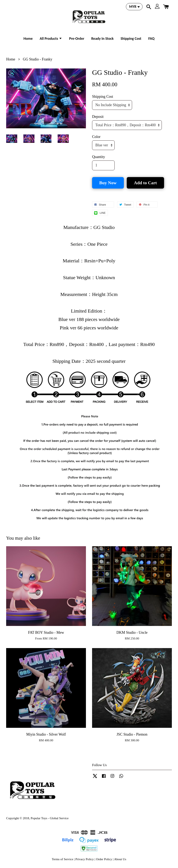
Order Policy (104, 859)
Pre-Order (77, 39)
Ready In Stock (102, 39)
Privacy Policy (85, 859)
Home (28, 39)
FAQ (151, 39)
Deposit (98, 117)
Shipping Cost (131, 39)
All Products (51, 39)
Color (96, 137)
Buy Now (108, 183)
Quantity (99, 157)
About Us (120, 859)
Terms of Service (63, 859)
